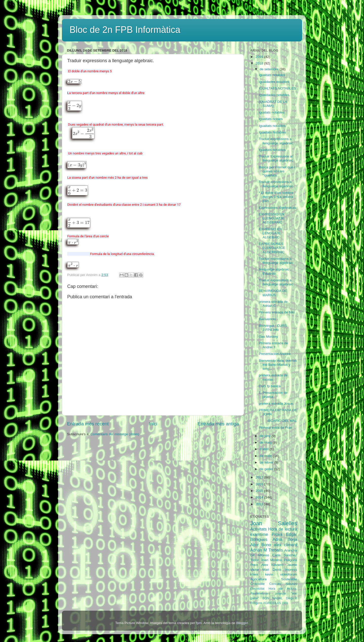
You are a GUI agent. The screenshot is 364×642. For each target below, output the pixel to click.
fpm (199, 623)
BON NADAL (272, 598)
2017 (260, 477)
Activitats (258, 529)
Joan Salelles (274, 523)
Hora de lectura (283, 529)
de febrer (267, 462)
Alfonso (263, 555)
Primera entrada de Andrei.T (274, 345)
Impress (291, 570)
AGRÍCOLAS (272, 603)
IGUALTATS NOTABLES (277, 88)
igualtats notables (272, 75)
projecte (280, 593)
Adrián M (259, 550)
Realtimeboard (260, 593)
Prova (277, 534)
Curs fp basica (270, 386)
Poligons (290, 560)
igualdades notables (274, 82)
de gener (267, 469)
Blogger (242, 623)
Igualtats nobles (271, 119)
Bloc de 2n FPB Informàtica (125, 30)
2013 (260, 504)
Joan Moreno (271, 560)
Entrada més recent (88, 424)
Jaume (292, 565)
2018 (260, 63)
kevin (269, 574)
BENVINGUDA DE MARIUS (273, 293)
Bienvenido (267, 319)
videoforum (289, 574)
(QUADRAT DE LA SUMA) (273, 104)
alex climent (285, 545)
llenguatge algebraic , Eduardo (275, 271)
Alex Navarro (272, 565)
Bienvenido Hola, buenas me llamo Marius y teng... (278, 365)
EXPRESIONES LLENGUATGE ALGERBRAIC (272, 248)
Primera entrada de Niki (277, 312)
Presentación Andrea (275, 354)
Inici (153, 424)
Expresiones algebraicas (277, 208)
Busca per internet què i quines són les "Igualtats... (277, 171)
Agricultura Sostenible (274, 579)
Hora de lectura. (283, 589)
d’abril (265, 449)
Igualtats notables (272, 126)
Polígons (256, 603)
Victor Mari (260, 570)
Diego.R (291, 598)
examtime (259, 534)
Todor (255, 560)
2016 (260, 484)
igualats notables (272, 112)
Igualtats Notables (272, 132)
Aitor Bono (261, 545)
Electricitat (257, 589)
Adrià (277, 539)
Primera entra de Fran (276, 428)
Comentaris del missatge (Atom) (115, 434)
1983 (285, 603)
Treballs (276, 550)
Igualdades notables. (275, 95)
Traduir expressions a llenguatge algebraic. (277, 141)
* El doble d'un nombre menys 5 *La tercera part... (276, 197)
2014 (260, 497)
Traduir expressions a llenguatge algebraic (276, 184)
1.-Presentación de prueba (273, 395)
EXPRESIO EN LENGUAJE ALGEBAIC (270, 233)
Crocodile (257, 584)
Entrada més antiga (218, 424)
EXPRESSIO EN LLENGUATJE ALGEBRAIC (272, 218)
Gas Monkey (268, 337)
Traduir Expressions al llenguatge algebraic (276, 158)
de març (266, 456)
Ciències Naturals (283, 584)
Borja (292, 539)
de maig (266, 442)
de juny (266, 436)
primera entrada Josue (276, 404)
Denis (277, 570)
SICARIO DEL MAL (278, 421)
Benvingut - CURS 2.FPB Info (273, 328)
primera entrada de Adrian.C (273, 304)
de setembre (270, 69)
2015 (260, 491)
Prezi (254, 565)
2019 (260, 57)
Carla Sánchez (285, 555)
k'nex (254, 574)
